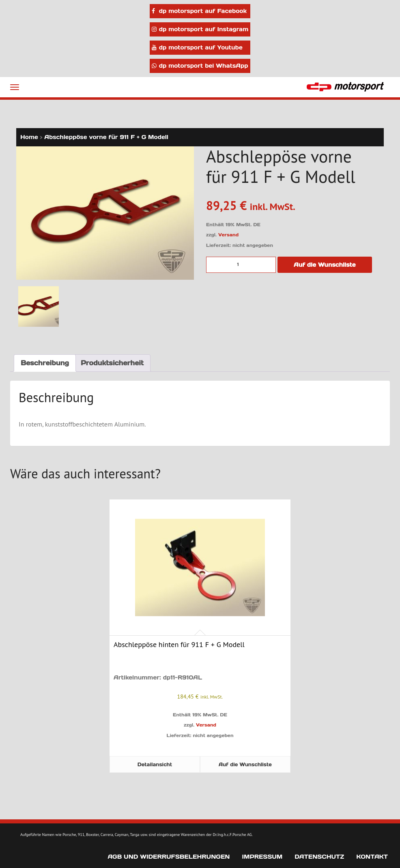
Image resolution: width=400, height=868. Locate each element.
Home (29, 137)
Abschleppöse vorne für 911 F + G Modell (106, 137)
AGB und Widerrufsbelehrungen (169, 857)
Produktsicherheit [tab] (112, 363)
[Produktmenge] (241, 265)
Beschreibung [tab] (45, 363)
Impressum (262, 857)
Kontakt (372, 857)
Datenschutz (319, 857)
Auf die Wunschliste (325, 265)
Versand (228, 235)
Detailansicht (155, 764)
